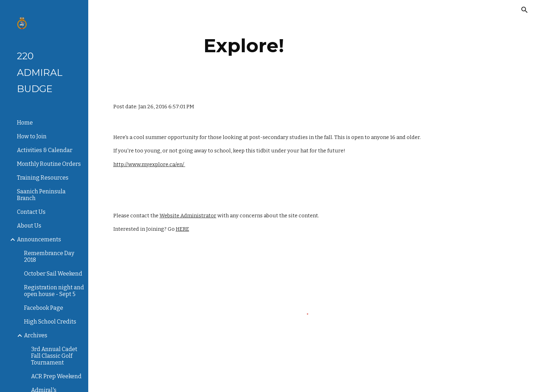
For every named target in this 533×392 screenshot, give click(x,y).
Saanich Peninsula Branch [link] (41, 195)
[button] (525, 10)
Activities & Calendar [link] (45, 150)
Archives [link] (36, 335)
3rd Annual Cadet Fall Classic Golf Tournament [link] (54, 356)
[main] (244, 46)
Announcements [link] (39, 239)
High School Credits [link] (50, 322)
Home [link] (25, 123)
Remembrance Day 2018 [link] (49, 257)
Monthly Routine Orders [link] (49, 164)
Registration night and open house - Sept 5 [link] (54, 291)
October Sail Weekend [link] (53, 274)
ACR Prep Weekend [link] (56, 376)
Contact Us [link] (31, 212)
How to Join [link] (32, 136)
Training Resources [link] (43, 178)
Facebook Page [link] (44, 308)
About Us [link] (29, 226)
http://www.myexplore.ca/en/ (149, 164)
